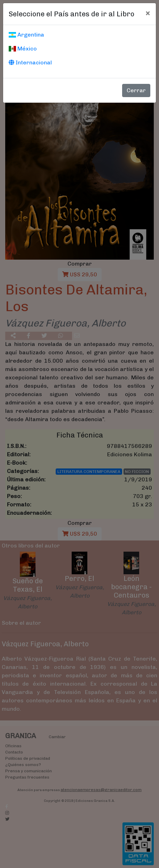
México (23, 49)
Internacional (30, 62)
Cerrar (136, 90)
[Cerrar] (148, 13)
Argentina (26, 35)
